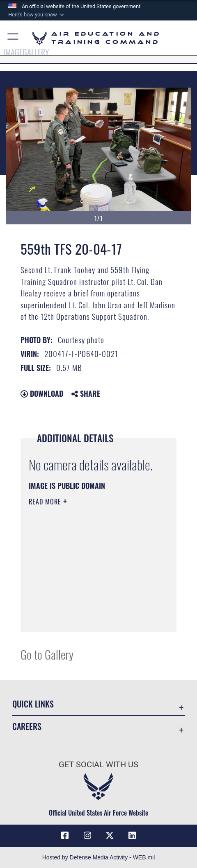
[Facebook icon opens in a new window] (65, 836)
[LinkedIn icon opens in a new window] (132, 836)
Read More (46, 502)
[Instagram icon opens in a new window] (87, 836)
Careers (27, 726)
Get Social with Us (98, 765)
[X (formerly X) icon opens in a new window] (110, 836)
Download (42, 393)
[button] (37, 15)
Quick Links (33, 704)
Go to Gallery (47, 654)
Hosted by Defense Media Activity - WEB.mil (99, 857)
